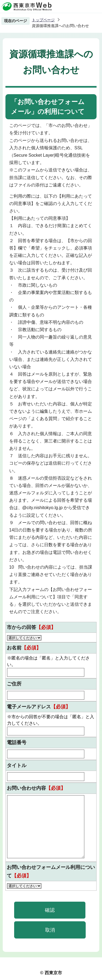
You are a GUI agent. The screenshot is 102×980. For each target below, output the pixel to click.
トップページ (43, 20)
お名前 (24, 648)
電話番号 (17, 743)
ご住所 (14, 684)
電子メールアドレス (39, 707)
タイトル (17, 765)
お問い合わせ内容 (36, 788)
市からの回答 (31, 627)
